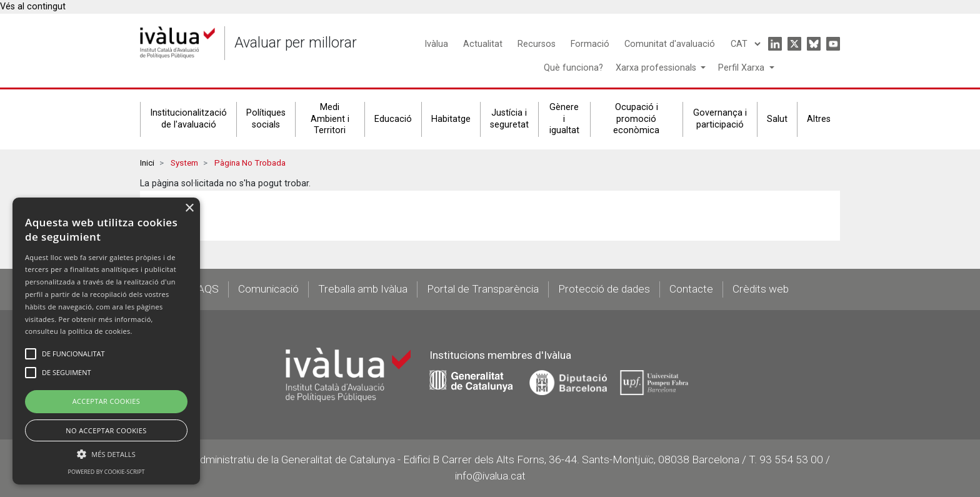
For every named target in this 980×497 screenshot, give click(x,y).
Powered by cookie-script (107, 472)
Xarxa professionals (657, 68)
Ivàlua (436, 44)
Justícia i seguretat (509, 119)
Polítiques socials (266, 119)
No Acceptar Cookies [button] (106, 430)
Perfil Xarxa (742, 68)
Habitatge (451, 119)
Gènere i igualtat (564, 119)
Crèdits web (761, 289)
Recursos (537, 44)
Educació (393, 119)
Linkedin (775, 44)
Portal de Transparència (483, 289)
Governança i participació (720, 119)
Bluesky (814, 44)
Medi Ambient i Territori (330, 119)
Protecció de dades (604, 289)
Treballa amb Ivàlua (363, 289)
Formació (590, 44)
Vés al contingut (33, 7)
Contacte (691, 289)
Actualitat (483, 44)
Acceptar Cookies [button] (107, 401)
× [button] (189, 208)
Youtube (833, 44)
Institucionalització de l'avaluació (188, 119)
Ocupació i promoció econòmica (636, 119)
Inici (147, 163)
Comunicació (268, 289)
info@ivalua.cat (490, 476)
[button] (106, 454)
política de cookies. (100, 331)
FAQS (205, 289)
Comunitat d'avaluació (670, 44)
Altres (819, 119)
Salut (777, 119)
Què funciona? (573, 68)
